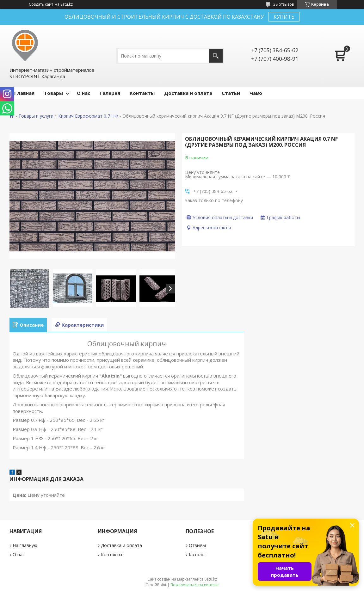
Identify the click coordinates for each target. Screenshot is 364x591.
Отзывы (197, 545)
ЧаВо (256, 93)
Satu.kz (211, 579)
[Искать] (216, 56)
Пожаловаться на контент (195, 585)
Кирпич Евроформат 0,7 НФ (88, 116)
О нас (83, 93)
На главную (25, 545)
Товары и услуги (36, 116)
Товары (53, 93)
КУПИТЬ (284, 17)
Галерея (110, 93)
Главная (24, 93)
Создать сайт (41, 4)
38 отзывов (284, 4)
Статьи (231, 93)
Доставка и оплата (188, 93)
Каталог (198, 554)
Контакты (142, 93)
